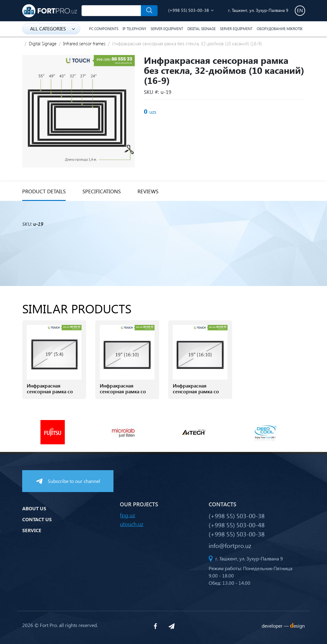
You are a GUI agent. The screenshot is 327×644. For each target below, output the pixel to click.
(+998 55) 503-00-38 (189, 10)
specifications (102, 191)
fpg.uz (127, 515)
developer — (283, 626)
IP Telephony (134, 29)
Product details (44, 191)
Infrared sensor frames (84, 43)
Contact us (37, 519)
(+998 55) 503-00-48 (237, 525)
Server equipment (167, 29)
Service (32, 530)
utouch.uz (132, 524)
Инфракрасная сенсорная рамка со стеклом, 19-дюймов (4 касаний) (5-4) (54, 394)
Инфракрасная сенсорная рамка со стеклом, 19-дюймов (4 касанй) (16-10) (127, 394)
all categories (52, 28)
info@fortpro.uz (230, 545)
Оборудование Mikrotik (280, 29)
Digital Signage (202, 29)
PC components (104, 29)
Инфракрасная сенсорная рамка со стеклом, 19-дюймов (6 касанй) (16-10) (200, 394)
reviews (148, 191)
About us (34, 508)
